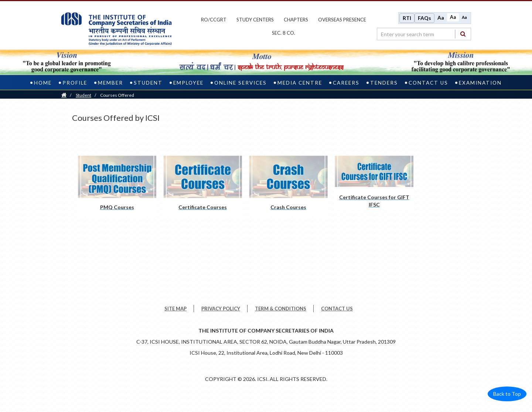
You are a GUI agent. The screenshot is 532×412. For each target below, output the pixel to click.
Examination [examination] (480, 83)
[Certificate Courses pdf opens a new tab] (203, 186)
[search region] (424, 34)
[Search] (463, 34)
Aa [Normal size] (453, 17)
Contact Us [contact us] (428, 83)
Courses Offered (117, 95)
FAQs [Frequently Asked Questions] (424, 18)
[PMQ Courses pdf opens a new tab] (117, 186)
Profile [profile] (75, 83)
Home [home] (43, 83)
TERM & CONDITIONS (281, 309)
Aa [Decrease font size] (464, 17)
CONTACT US (337, 309)
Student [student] (148, 83)
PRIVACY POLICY (221, 309)
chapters (296, 20)
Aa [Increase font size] (441, 18)
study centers (255, 20)
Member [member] (110, 83)
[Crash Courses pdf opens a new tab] (288, 186)
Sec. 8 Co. (284, 33)
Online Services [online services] (241, 83)
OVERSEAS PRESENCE (342, 20)
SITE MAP (175, 309)
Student (83, 95)
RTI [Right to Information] (407, 18)
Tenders (384, 83)
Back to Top (507, 394)
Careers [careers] (346, 83)
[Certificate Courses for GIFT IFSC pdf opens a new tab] (374, 183)
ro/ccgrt (214, 20)
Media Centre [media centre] (300, 83)
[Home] (64, 95)
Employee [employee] (188, 83)
